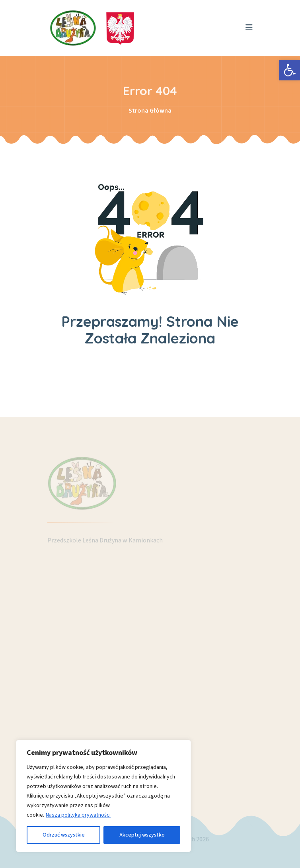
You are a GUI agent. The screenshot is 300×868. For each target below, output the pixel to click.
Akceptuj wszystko (142, 835)
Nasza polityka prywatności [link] (78, 815)
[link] (290, 70)
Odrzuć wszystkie (64, 835)
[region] (103, 796)
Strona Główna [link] (150, 111)
